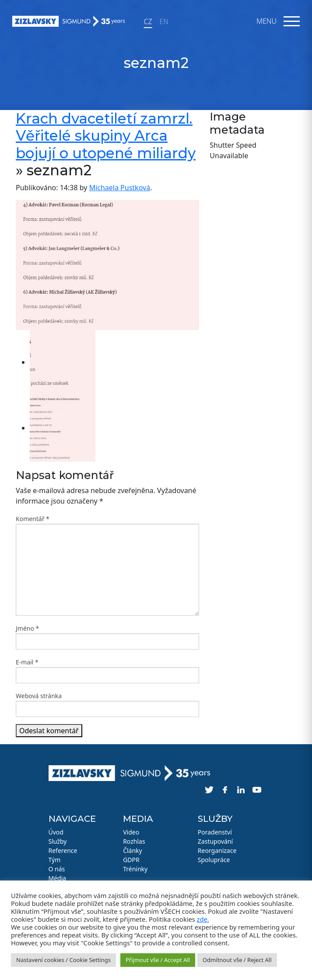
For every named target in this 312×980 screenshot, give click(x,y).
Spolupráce (214, 860)
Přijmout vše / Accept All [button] (158, 960)
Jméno (27, 628)
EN (164, 21)
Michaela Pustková (120, 188)
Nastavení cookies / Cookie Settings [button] (63, 960)
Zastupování (215, 841)
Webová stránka (39, 696)
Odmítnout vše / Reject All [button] (237, 960)
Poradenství (215, 832)
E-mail (27, 662)
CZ (148, 21)
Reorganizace (217, 850)
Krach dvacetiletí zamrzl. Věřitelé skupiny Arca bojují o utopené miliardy (106, 135)
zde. (203, 919)
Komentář (33, 519)
